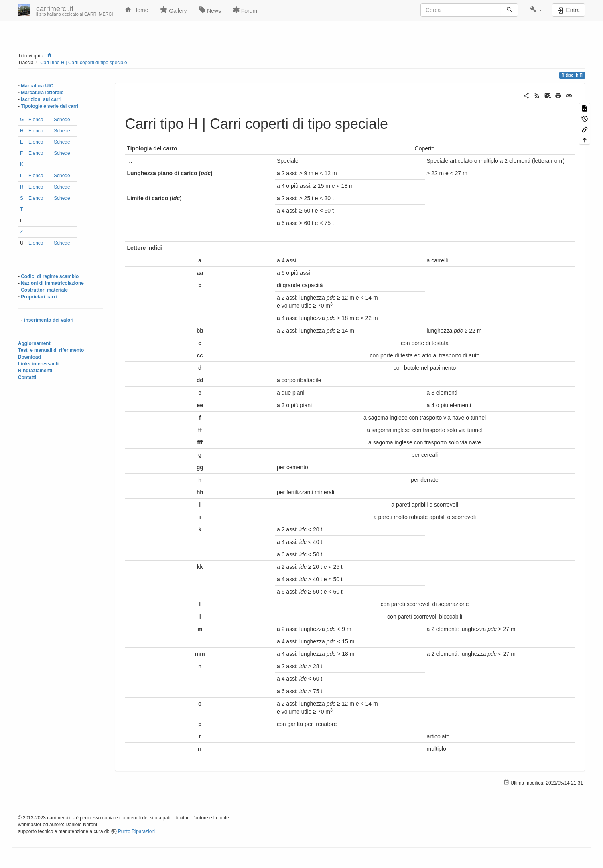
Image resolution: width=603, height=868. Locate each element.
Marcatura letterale (42, 93)
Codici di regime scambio (50, 276)
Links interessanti (38, 364)
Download (29, 357)
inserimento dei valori (49, 320)
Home (136, 10)
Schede (62, 120)
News (210, 10)
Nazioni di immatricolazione (52, 283)
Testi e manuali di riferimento (51, 350)
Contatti (27, 377)
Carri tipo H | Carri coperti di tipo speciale (84, 63)
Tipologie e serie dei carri (50, 106)
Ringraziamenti (35, 371)
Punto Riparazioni (137, 831)
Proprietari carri (39, 297)
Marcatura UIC (37, 86)
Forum (245, 10)
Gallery (173, 10)
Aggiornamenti (35, 343)
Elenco (36, 120)
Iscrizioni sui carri (41, 99)
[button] (536, 10)
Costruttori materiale (44, 290)
